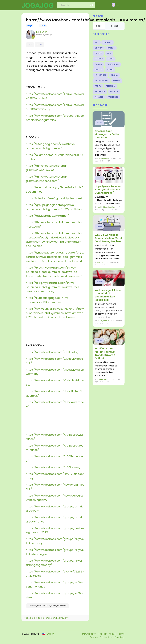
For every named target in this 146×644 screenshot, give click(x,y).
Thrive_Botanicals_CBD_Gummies (48, 606)
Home (110, 70)
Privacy (94, 637)
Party (98, 86)
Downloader (89, 634)
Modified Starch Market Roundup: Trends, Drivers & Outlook (105, 353)
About (112, 634)
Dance (111, 48)
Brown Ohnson (103, 159)
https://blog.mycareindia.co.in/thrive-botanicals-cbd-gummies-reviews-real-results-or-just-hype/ (53, 287)
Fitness (99, 59)
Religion (110, 86)
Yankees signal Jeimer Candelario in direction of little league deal (108, 295)
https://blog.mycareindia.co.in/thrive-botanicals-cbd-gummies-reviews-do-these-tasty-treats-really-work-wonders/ (54, 272)
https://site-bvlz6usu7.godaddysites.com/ (54, 198)
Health (98, 70)
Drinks (98, 53)
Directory (120, 637)
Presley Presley (103, 321)
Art (97, 42)
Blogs (30, 26)
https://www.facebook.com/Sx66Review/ (53, 467)
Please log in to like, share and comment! (46, 618)
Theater (99, 97)
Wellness (113, 97)
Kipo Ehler (41, 32)
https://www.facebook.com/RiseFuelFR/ (52, 352)
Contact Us (106, 637)
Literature (100, 75)
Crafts (99, 48)
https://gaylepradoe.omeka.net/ (47, 216)
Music (114, 75)
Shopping (100, 92)
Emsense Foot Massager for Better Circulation (107, 134)
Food (111, 59)
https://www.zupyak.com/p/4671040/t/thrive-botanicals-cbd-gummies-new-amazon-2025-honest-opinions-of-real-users (55, 313)
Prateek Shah (102, 379)
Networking (102, 81)
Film (109, 53)
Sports (114, 92)
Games (98, 64)
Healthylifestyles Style (106, 207)
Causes (108, 42)
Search (115, 26)
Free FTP (102, 634)
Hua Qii (100, 262)
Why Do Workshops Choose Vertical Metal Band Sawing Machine (108, 238)
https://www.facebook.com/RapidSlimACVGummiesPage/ (108, 190)
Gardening (113, 64)
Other (43, 26)
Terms (121, 634)
